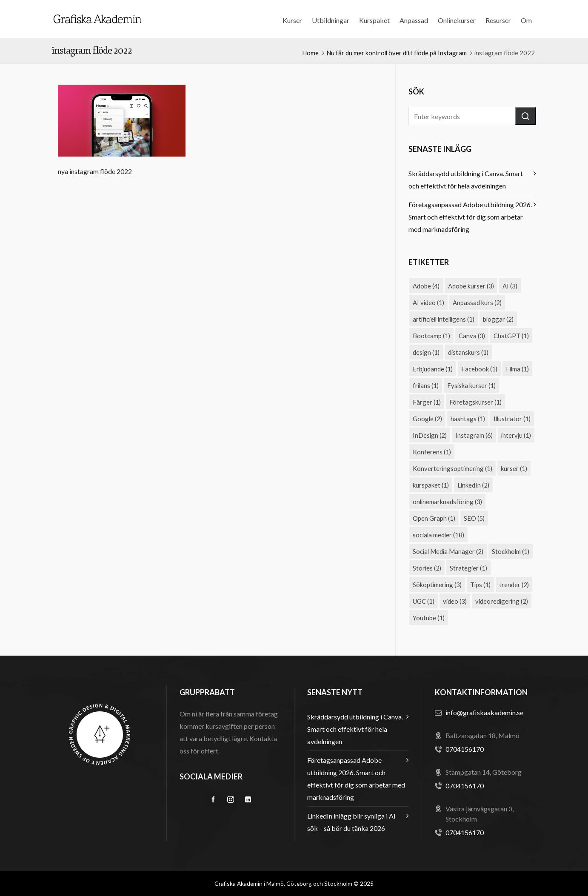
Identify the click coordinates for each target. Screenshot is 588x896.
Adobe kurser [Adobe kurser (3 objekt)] (471, 286)
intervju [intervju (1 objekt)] (516, 435)
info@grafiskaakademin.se (484, 712)
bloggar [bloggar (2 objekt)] (498, 319)
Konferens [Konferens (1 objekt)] (432, 452)
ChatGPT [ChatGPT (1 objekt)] (511, 336)
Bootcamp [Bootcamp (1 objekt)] (431, 336)
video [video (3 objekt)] (455, 601)
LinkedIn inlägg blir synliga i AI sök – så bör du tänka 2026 (351, 822)
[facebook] (213, 799)
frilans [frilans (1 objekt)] (426, 385)
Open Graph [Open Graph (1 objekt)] (434, 518)
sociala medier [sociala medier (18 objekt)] (438, 535)
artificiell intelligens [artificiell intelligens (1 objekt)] (444, 319)
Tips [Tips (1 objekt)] (480, 585)
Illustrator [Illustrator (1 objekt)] (512, 419)
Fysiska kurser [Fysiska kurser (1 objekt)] (471, 385)
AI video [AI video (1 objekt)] (428, 302)
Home (310, 53)
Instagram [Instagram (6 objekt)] (474, 435)
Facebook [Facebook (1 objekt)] (479, 369)
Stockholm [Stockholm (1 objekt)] (511, 551)
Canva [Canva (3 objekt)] (472, 336)
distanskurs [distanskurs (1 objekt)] (468, 352)
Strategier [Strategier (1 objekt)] (468, 568)
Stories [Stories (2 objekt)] (427, 568)
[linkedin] (248, 799)
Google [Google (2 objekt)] (427, 419)
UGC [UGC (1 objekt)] (424, 601)
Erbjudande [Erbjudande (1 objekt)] (433, 369)
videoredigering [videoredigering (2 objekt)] (502, 601)
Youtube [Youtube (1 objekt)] (429, 618)
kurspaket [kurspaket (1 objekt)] (431, 485)
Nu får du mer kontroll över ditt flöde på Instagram (397, 53)
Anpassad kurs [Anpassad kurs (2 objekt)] (477, 302)
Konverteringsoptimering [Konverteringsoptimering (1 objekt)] (452, 468)
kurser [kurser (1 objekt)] (514, 468)
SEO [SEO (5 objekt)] (474, 518)
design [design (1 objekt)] (426, 352)
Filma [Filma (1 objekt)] (517, 369)
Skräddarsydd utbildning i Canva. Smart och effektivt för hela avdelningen (466, 180)
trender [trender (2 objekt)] (514, 585)
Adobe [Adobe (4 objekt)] (426, 286)
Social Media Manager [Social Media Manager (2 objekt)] (448, 551)
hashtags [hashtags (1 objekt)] (468, 419)
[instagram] (231, 799)
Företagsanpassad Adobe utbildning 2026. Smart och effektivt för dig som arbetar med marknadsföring (470, 217)
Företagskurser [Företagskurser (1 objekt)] (475, 402)
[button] (525, 116)
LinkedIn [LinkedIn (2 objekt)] (473, 485)
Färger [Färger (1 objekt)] (427, 402)
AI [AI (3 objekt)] (510, 286)
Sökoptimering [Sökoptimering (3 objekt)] (437, 585)
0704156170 (465, 749)
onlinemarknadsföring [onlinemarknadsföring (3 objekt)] (447, 502)
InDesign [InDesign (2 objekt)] (430, 435)
